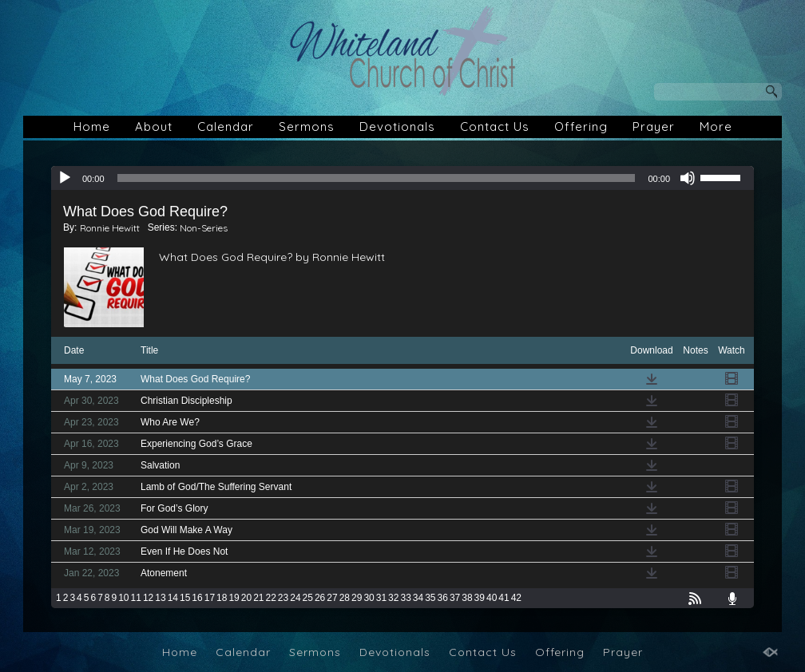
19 (234, 598)
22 (271, 598)
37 (455, 598)
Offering (581, 126)
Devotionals (397, 126)
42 (516, 598)
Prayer (654, 126)
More (716, 126)
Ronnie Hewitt (110, 228)
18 (222, 598)
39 (480, 598)
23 (283, 598)
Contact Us (495, 126)
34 (418, 598)
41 (504, 598)
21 (258, 598)
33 (405, 598)
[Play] (65, 178)
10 (123, 598)
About (154, 126)
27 (332, 598)
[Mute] (688, 178)
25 (308, 598)
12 (148, 598)
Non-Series (204, 228)
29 (357, 598)
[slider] (377, 178)
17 (210, 598)
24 (295, 598)
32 (393, 598)
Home (92, 126)
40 (492, 598)
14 (173, 598)
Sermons (307, 126)
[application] (402, 178)
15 (185, 598)
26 (320, 598)
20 (246, 598)
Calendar (226, 126)
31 (381, 598)
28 (345, 598)
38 (467, 598)
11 (136, 598)
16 (197, 598)
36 (443, 598)
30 (369, 598)
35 (430, 598)
